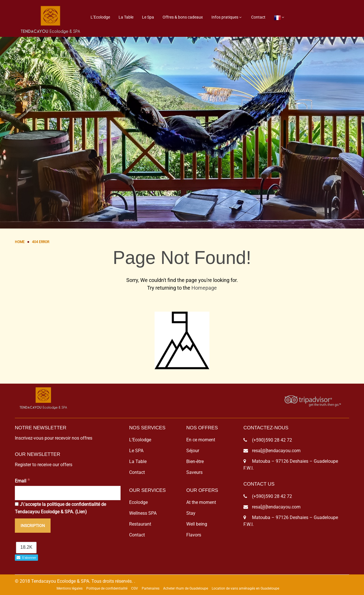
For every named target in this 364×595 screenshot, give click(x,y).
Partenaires (151, 588)
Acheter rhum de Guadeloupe (186, 588)
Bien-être (195, 461)
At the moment (201, 502)
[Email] (68, 493)
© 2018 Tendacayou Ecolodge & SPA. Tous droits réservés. (74, 581)
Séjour (193, 451)
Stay (191, 513)
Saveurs (194, 472)
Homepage (204, 288)
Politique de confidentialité (107, 588)
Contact (258, 17)
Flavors (194, 535)
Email (22, 481)
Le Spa (148, 17)
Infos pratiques (225, 17)
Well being (197, 524)
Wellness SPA (143, 513)
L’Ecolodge (100, 17)
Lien (81, 512)
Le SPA (136, 451)
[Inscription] (33, 526)
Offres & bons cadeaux (183, 17)
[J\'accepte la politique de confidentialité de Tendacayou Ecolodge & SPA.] (17, 504)
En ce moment (201, 440)
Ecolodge (138, 502)
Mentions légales (70, 588)
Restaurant (140, 524)
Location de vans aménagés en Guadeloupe (245, 588)
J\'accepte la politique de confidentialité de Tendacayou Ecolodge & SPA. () (60, 508)
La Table (126, 17)
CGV (135, 588)
